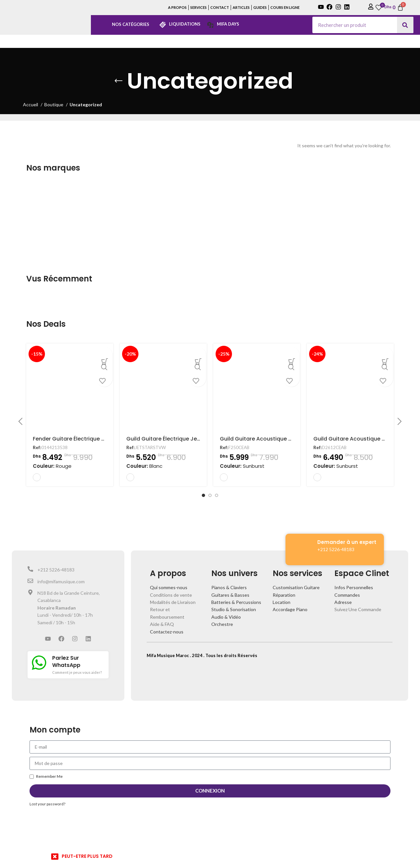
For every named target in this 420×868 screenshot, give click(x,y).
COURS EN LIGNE (285, 7)
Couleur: (52, 466)
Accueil (31, 104)
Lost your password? (47, 804)
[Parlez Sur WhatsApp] (39, 663)
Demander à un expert (347, 542)
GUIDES (260, 7)
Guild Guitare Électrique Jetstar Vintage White (188, 439)
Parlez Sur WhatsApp (66, 661)
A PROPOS (177, 7)
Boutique (54, 104)
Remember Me (46, 776)
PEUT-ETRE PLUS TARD (87, 856)
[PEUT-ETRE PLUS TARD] (55, 857)
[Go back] (118, 81)
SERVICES (199, 7)
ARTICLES (241, 7)
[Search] (405, 25)
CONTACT (220, 7)
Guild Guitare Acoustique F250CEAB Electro (277, 439)
